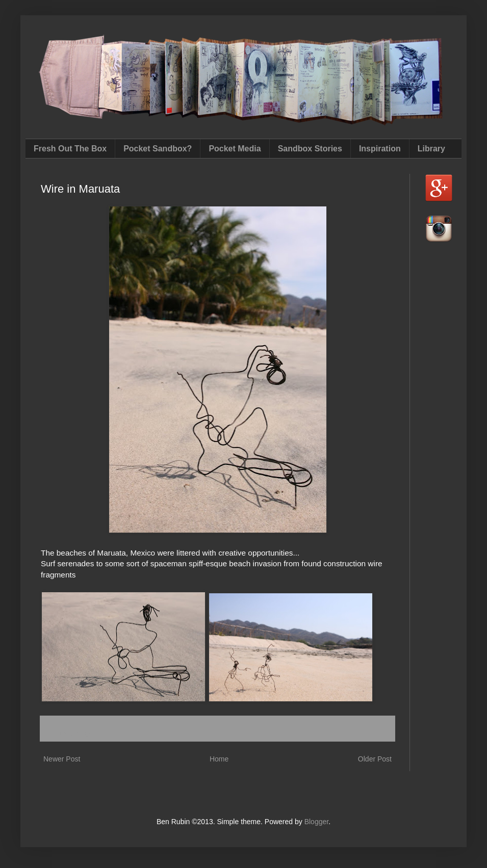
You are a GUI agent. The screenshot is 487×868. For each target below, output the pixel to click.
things (83, 733)
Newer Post (62, 759)
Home (219, 759)
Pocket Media (235, 149)
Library (431, 149)
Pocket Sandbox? (158, 149)
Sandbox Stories (310, 149)
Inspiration (380, 149)
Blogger (316, 822)
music (62, 733)
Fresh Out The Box (70, 149)
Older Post (375, 759)
